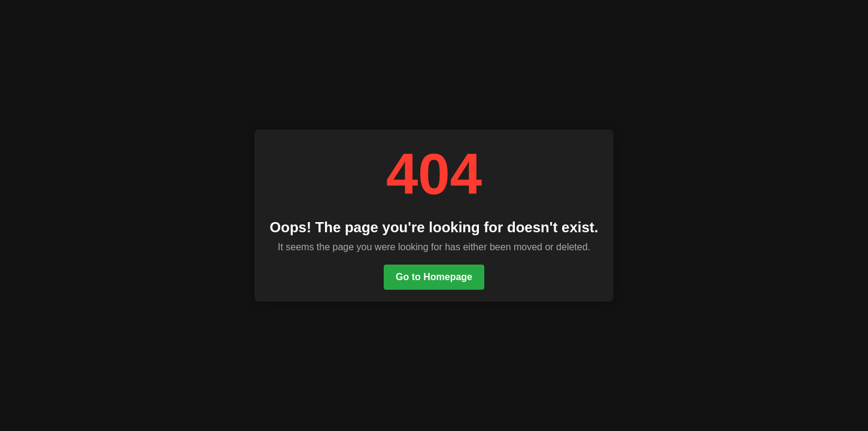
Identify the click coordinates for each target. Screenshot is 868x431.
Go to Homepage (434, 277)
